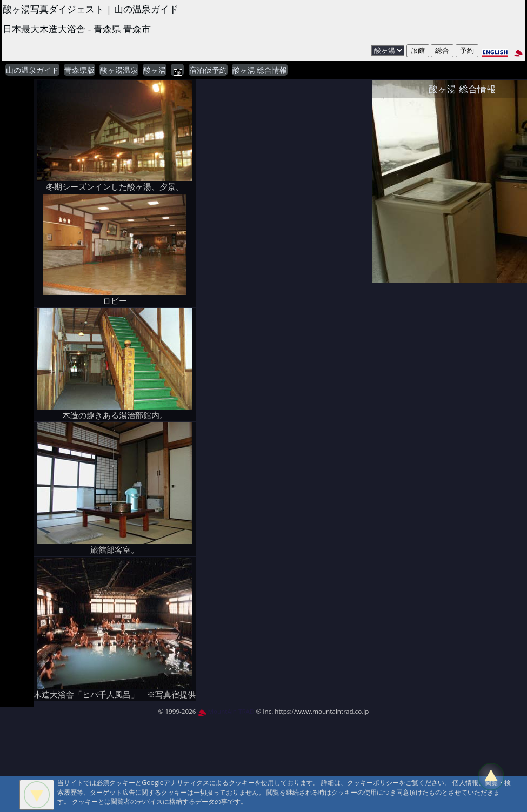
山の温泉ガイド (32, 70)
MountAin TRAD (226, 711)
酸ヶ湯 (155, 70)
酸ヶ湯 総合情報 (260, 70)
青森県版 (79, 70)
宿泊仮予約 (208, 70)
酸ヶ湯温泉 (119, 70)
